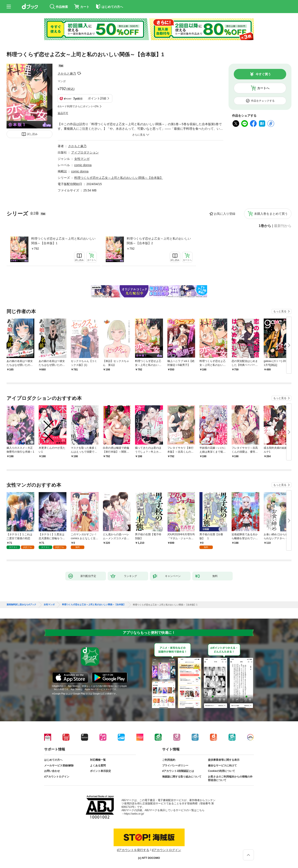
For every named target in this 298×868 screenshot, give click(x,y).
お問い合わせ (52, 771)
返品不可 (63, 113)
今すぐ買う (263, 74)
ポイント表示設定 (100, 771)
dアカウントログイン (57, 777)
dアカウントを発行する (133, 850)
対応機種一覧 (98, 760)
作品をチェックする (263, 101)
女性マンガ (82, 159)
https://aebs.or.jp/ (134, 814)
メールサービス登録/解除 (59, 766)
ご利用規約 (169, 760)
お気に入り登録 (225, 214)
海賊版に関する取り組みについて (182, 777)
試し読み (32, 134)
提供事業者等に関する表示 (224, 760)
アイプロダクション (85, 152)
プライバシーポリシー (175, 766)
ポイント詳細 (97, 98)
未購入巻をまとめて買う (271, 214)
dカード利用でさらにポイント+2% (78, 106)
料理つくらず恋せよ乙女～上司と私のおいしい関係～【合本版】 (119, 178)
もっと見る (280, 311)
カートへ (263, 88)
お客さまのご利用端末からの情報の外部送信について (230, 778)
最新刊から (283, 226)
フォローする (79, 73)
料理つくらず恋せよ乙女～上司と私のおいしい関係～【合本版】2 (159, 241)
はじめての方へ (53, 760)
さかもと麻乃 (67, 73)
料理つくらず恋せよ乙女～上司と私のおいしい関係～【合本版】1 (63, 241)
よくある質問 (98, 766)
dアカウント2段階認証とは (178, 771)
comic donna (83, 165)
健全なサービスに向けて (222, 766)
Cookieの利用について (222, 771)
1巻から (265, 226)
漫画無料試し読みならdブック (21, 605)
